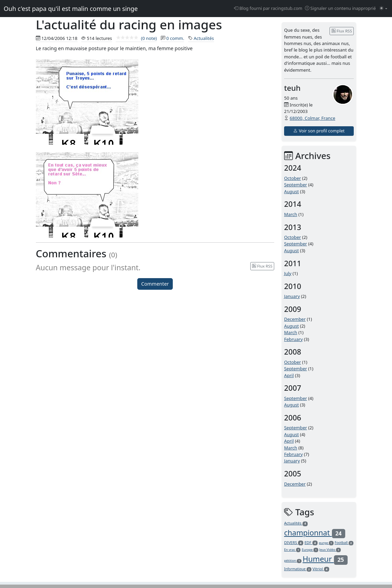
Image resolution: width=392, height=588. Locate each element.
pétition (293, 561)
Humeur (325, 559)
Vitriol (321, 569)
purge (326, 543)
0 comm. (175, 38)
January (292, 296)
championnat (315, 533)
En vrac (292, 550)
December (295, 319)
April (289, 375)
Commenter (155, 284)
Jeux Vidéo (330, 550)
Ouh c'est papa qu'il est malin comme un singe (71, 9)
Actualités (204, 38)
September (296, 185)
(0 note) (136, 38)
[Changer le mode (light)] (383, 9)
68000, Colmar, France (312, 118)
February (293, 339)
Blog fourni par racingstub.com (268, 8)
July (288, 273)
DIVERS (294, 542)
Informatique (298, 569)
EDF (311, 542)
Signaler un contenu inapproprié (340, 8)
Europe (310, 550)
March (291, 214)
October (292, 178)
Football (344, 543)
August (291, 191)
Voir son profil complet (319, 131)
